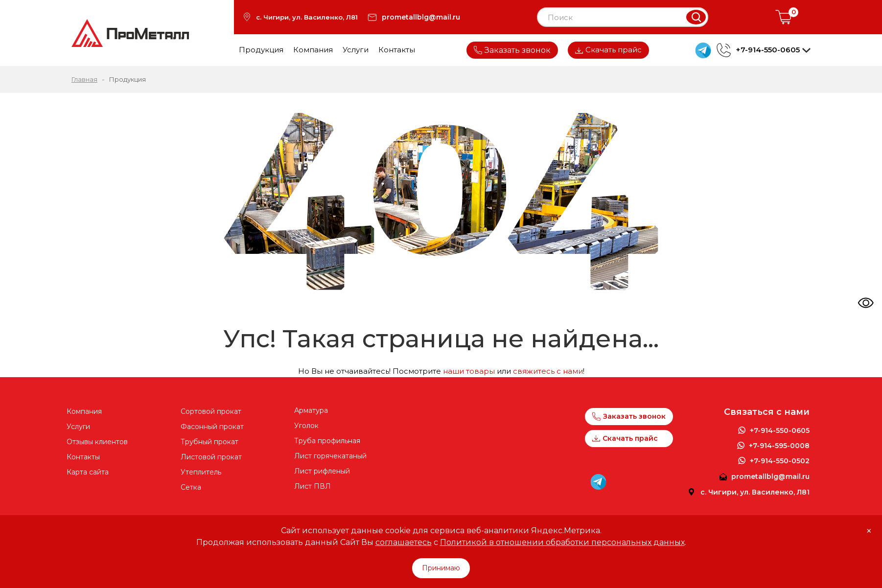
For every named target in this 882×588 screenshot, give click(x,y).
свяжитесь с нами (548, 371)
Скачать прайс (608, 50)
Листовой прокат (211, 457)
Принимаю (441, 568)
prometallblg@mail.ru (421, 17)
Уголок (306, 426)
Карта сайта (88, 472)
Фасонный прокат (212, 427)
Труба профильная (327, 441)
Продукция (261, 50)
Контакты (397, 50)
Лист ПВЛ (313, 486)
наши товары (469, 371)
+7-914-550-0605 (780, 430)
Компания (313, 50)
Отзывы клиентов (97, 442)
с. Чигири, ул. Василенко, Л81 (307, 17)
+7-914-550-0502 (780, 461)
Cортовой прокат (211, 411)
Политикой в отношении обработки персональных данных (562, 542)
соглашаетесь (404, 542)
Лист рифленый (322, 471)
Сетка (191, 487)
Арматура (311, 410)
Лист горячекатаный (330, 456)
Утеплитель (201, 472)
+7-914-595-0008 (779, 446)
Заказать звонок (512, 50)
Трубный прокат (209, 442)
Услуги (356, 50)
